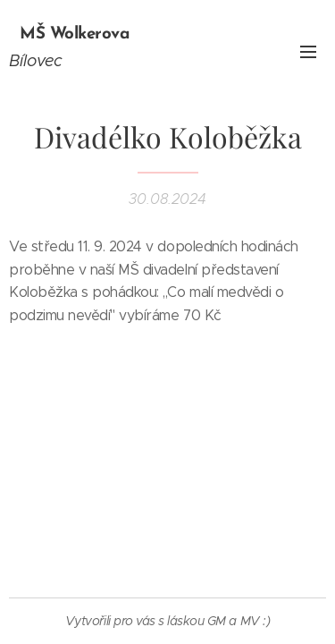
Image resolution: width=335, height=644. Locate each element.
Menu (308, 52)
